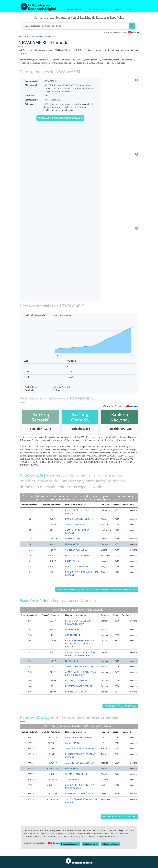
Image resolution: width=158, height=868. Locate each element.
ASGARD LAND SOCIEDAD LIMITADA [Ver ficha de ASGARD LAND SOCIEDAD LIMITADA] (81, 666)
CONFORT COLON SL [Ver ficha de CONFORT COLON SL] (75, 539)
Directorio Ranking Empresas (31, 36)
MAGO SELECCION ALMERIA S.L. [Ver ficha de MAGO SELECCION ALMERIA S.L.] (80, 519)
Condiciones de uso (90, 844)
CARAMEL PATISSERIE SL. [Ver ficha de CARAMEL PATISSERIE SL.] (77, 774)
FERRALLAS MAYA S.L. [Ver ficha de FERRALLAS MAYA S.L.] (75, 629)
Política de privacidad (110, 844)
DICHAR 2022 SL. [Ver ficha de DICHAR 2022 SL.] (73, 561)
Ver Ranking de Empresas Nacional (120, 817)
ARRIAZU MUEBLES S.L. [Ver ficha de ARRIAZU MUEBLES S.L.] (76, 524)
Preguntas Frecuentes (70, 844)
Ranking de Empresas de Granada (120, 706)
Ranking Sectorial (123, 10)
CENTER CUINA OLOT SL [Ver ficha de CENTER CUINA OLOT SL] (76, 550)
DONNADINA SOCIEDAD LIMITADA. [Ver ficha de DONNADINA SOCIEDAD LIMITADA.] (81, 794)
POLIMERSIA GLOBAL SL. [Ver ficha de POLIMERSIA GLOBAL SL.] (77, 681)
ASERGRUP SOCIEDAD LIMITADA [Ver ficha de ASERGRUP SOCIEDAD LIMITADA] (80, 763)
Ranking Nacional (75, 10)
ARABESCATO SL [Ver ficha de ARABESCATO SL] (73, 635)
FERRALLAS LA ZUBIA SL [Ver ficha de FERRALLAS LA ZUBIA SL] (76, 692)
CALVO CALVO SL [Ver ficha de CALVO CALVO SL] (73, 743)
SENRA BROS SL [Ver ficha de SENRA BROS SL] (73, 779)
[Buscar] (132, 26)
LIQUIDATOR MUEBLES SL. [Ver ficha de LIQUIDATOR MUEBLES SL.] (77, 567)
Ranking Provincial (99, 10)
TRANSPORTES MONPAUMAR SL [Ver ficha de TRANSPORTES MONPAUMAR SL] (80, 749)
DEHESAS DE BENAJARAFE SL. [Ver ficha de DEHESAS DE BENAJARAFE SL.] (79, 737)
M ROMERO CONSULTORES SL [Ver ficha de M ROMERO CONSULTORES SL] (79, 686)
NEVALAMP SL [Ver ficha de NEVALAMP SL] (72, 544)
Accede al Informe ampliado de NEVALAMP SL (60, 118)
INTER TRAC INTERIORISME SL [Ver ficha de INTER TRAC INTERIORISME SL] (79, 555)
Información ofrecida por (122, 32)
